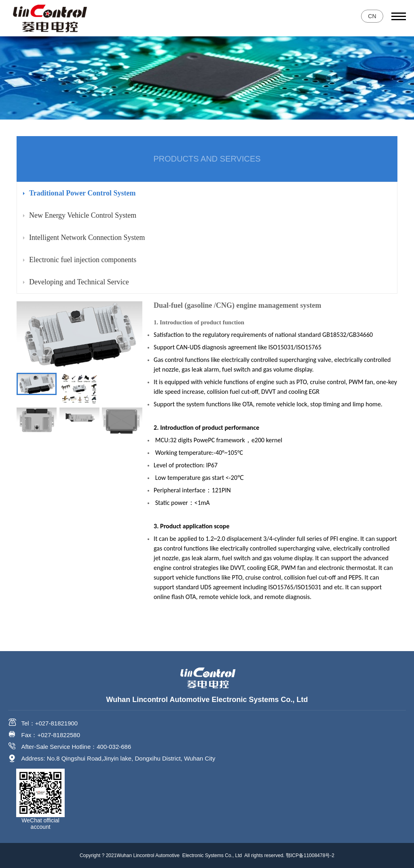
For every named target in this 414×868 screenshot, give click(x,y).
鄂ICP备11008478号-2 (310, 855)
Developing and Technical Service (79, 282)
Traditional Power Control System (82, 193)
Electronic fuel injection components (83, 260)
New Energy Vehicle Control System (83, 215)
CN (372, 16)
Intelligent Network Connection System (87, 237)
